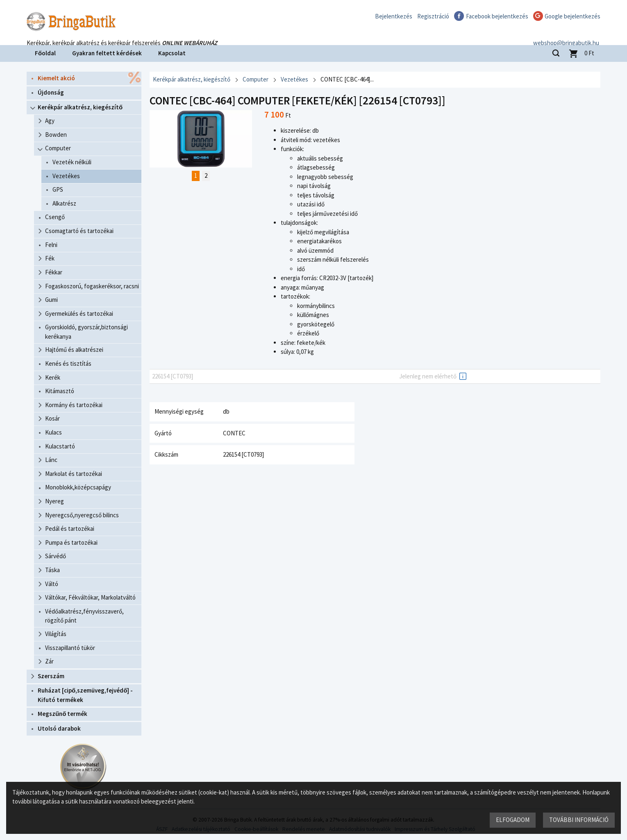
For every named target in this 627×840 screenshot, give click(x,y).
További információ (579, 820)
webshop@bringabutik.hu (567, 34)
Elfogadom (513, 820)
